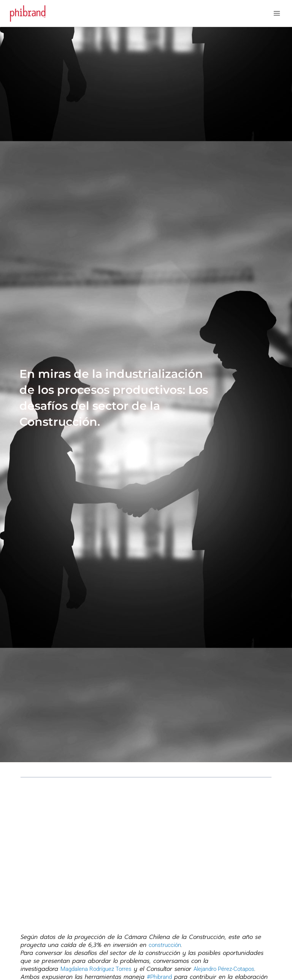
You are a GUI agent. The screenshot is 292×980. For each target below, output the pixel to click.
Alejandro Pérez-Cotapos (224, 969)
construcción (165, 945)
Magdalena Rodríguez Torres (96, 969)
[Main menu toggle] (277, 13)
